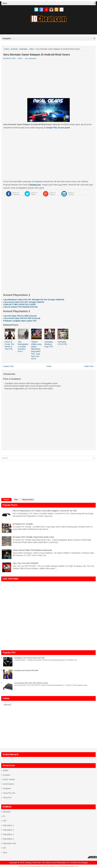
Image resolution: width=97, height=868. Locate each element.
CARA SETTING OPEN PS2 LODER (19, 304)
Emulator (7, 775)
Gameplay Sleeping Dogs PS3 (49, 344)
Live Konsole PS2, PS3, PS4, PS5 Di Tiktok (31, 683)
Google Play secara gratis (58, 128)
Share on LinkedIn (71, 194)
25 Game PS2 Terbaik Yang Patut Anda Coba (33, 537)
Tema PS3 (7, 798)
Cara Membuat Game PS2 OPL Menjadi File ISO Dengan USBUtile (34, 300)
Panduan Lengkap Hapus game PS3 (20, 321)
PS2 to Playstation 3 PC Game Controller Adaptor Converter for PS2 (45, 511)
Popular (6, 500)
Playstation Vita (9, 843)
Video (32, 49)
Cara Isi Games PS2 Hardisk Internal (20, 307)
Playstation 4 (8, 834)
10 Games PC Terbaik (23, 524)
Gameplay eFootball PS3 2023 (26, 670)
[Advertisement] (48, 29)
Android (14, 49)
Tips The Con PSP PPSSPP (26, 563)
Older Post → (90, 366)
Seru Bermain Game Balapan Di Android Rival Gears (37, 55)
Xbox (5, 853)
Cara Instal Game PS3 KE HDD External (22, 318)
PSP (5, 821)
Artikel (5, 770)
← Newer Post (7, 366)
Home (7, 49)
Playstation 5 (8, 839)
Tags (16, 500)
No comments (31, 58)
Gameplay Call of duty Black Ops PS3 (29, 658)
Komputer (7, 788)
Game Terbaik (9, 779)
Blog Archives (28, 500)
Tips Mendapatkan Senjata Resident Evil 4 (23, 347)
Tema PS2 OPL (9, 793)
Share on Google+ (53, 194)
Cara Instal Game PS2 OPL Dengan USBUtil (24, 302)
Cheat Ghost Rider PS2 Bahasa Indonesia (32, 550)
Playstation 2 (8, 825)
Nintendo (7, 812)
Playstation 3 (8, 830)
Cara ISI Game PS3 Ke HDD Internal (20, 316)
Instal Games (9, 784)
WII (4, 848)
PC (4, 816)
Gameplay (23, 49)
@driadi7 (8, 705)
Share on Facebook (16, 194)
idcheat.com (35, 185)
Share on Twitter (34, 194)
